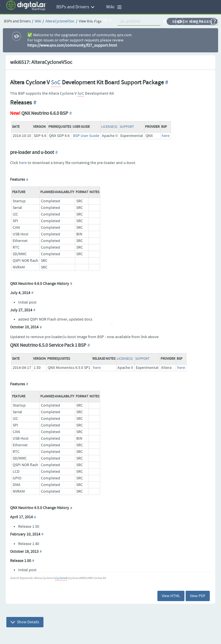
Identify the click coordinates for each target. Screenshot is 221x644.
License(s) (109, 127)
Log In (197, 21)
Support (127, 127)
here (166, 136)
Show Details (25, 622)
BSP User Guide (86, 136)
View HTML (171, 596)
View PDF (198, 596)
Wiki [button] (114, 7)
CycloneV (61, 578)
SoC (56, 83)
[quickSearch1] (139, 22)
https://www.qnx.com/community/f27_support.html (72, 45)
